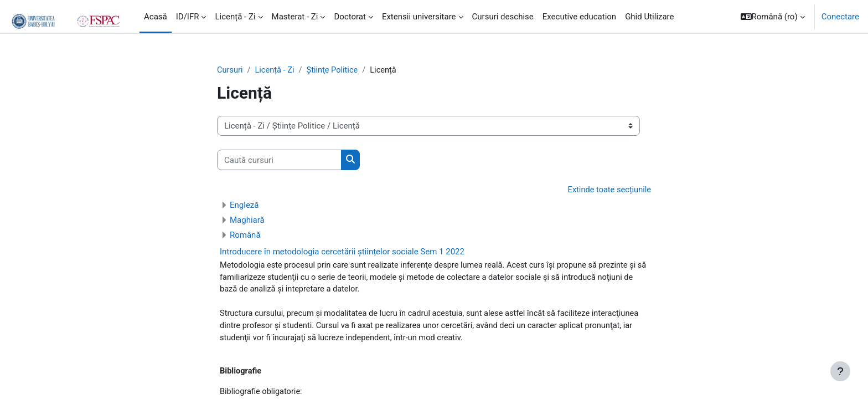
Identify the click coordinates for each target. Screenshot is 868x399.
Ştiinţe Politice (335, 70)
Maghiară (247, 221)
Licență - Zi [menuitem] (235, 17)
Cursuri (230, 70)
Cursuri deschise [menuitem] (503, 17)
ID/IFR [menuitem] (188, 17)
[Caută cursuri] (279, 160)
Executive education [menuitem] (579, 17)
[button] (773, 17)
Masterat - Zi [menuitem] (295, 17)
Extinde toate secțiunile (608, 191)
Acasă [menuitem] (156, 17)
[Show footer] (840, 371)
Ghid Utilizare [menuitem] (649, 17)
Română (245, 236)
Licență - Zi (276, 70)
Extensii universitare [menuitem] (419, 17)
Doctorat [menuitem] (350, 17)
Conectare (840, 17)
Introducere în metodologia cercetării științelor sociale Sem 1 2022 (342, 252)
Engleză (244, 206)
